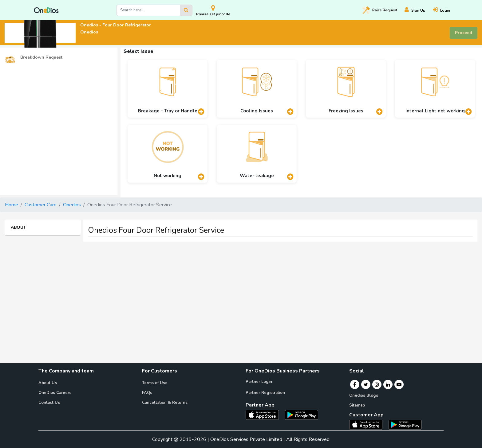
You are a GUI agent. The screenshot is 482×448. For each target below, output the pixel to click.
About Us (48, 383)
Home (12, 205)
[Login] (445, 10)
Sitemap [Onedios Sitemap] (357, 405)
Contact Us (49, 403)
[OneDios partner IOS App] (265, 415)
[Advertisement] (241, 290)
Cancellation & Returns (165, 403)
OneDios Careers (55, 393)
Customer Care (41, 205)
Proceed (464, 33)
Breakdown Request (34, 58)
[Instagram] (377, 384)
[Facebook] (355, 384)
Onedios (72, 205)
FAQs (147, 393)
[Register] (419, 10)
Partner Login (259, 382)
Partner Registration (265, 393)
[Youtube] (399, 384)
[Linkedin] (388, 384)
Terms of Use (155, 383)
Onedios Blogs (364, 395)
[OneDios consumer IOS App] (368, 424)
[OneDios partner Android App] (302, 415)
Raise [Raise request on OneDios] (380, 10)
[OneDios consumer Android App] (405, 424)
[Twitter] (366, 384)
